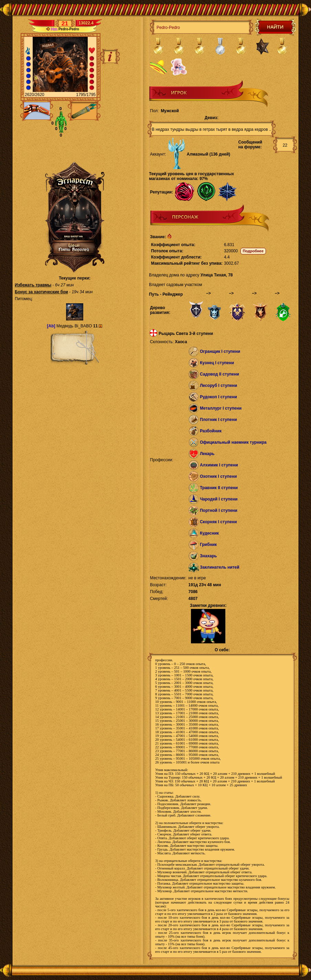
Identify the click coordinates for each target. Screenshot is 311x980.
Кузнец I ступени (217, 363)
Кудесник (209, 533)
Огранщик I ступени (220, 351)
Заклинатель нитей (220, 567)
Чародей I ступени (219, 499)
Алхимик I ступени (219, 465)
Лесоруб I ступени (218, 386)
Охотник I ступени (218, 476)
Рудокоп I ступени (218, 397)
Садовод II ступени (219, 374)
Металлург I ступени (221, 408)
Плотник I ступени (218, 420)
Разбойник (211, 431)
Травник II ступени (219, 488)
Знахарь (208, 556)
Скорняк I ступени (218, 522)
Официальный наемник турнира (233, 442)
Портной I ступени (219, 510)
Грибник (208, 545)
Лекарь (207, 454)
